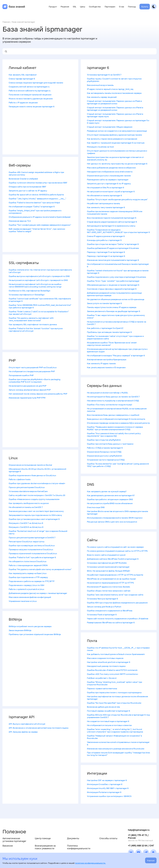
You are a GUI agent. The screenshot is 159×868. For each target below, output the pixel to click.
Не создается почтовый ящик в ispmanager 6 (108, 721)
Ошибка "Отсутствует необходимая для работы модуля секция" (117, 199)
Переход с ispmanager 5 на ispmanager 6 (106, 252)
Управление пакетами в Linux (23, 601)
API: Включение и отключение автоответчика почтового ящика (39, 728)
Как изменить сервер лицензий (102, 97)
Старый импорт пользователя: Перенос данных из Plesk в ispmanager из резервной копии (114, 102)
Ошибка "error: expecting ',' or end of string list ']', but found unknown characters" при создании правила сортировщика (115, 730)
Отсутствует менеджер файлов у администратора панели (114, 135)
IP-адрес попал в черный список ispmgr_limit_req (110, 89)
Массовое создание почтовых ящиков (105, 658)
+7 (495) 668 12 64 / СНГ (141, 846)
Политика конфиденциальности (79, 847)
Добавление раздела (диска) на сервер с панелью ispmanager (38, 593)
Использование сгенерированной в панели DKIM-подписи (115, 518)
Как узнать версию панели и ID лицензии (106, 367)
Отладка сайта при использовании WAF (27, 187)
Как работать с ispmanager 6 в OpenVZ (105, 328)
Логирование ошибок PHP (21, 375)
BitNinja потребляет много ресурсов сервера (30, 626)
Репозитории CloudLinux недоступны (27, 541)
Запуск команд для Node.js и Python (104, 607)
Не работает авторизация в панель (103, 203)
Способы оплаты (108, 838)
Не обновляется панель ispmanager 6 (104, 195)
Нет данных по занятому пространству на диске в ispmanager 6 (117, 164)
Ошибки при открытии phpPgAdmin (104, 440)
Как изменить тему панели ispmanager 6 (106, 207)
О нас (122, 7)
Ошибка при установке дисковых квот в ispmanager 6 (34, 519)
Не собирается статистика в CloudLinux (28, 561)
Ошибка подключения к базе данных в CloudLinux (32, 475)
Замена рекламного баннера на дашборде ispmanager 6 (114, 311)
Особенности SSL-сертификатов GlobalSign (30, 291)
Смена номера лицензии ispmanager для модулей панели (36, 83)
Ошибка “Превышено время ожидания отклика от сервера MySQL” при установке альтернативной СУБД (115, 428)
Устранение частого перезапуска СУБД (106, 460)
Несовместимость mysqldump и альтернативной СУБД (113, 401)
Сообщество (95, 7)
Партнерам (110, 7)
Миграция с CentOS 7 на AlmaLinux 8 (26, 523)
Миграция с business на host (100, 147)
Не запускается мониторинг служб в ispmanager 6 (111, 191)
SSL (75, 7)
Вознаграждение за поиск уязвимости (45, 847)
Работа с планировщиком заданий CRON (28, 565)
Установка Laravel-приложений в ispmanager (108, 567)
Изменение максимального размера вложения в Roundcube (116, 749)
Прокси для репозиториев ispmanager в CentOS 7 (32, 537)
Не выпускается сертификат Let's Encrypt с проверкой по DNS (38, 280)
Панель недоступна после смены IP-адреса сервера (112, 307)
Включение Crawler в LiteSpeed (23, 179)
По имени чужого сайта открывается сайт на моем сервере (115, 547)
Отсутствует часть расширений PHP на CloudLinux (33, 367)
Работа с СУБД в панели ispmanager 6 (105, 448)
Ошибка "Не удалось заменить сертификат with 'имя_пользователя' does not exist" (31, 319)
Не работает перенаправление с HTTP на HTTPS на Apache (115, 575)
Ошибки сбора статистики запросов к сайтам (109, 591)
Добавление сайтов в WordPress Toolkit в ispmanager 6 (113, 559)
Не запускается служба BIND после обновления (110, 503)
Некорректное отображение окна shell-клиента (110, 172)
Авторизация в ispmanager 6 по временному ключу (111, 226)
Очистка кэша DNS (96, 507)
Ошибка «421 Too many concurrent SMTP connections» (112, 674)
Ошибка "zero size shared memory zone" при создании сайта (115, 595)
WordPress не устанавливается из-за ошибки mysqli (111, 579)
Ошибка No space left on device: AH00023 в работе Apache (36, 195)
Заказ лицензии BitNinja (20, 630)
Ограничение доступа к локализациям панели (109, 176)
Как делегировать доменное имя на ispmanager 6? (111, 495)
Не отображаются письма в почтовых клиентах (109, 725)
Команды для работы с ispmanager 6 (104, 240)
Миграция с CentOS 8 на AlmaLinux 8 (26, 527)
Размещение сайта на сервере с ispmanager (108, 180)
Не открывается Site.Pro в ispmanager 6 (106, 187)
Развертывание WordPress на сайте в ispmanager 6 (111, 622)
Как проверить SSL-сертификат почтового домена (33, 324)
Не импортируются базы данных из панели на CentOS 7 (113, 397)
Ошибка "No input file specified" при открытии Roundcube (114, 703)
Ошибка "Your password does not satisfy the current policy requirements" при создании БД (114, 435)
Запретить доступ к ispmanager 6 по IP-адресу (109, 184)
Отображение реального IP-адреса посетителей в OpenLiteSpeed (40, 217)
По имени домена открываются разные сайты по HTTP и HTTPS (117, 551)
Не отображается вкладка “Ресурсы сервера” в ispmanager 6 (116, 355)
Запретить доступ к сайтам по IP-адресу (28, 191)
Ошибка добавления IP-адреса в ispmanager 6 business (113, 248)
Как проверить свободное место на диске (29, 503)
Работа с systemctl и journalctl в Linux (26, 589)
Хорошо (151, 860)
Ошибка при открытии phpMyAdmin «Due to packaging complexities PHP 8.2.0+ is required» (35, 381)
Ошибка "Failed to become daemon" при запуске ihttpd (34, 203)
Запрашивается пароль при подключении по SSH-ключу (35, 515)
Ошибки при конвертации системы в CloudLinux (32, 545)
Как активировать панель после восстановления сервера (114, 93)
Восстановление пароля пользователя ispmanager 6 (112, 218)
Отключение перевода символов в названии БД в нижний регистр (118, 423)
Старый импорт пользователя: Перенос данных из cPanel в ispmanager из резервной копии (115, 109)
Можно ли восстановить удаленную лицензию (31, 99)
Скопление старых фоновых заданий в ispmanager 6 (112, 289)
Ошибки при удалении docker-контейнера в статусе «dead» (37, 483)
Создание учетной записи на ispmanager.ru (29, 87)
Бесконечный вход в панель (100, 85)
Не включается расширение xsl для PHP (27, 386)
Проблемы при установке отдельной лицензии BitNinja (35, 634)
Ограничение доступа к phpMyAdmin (105, 456)
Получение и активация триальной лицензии (30, 95)
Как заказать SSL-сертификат (23, 75)
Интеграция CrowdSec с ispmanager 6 (105, 784)
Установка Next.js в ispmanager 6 (102, 599)
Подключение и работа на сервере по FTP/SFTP (31, 581)
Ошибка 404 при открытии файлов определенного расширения (117, 603)
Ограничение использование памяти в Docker (30, 465)
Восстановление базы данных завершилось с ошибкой (113, 415)
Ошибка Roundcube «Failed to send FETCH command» (112, 670)
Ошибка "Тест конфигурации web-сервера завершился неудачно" (40, 225)
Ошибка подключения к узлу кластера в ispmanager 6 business (116, 277)
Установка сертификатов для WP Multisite (107, 563)
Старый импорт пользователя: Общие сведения (110, 127)
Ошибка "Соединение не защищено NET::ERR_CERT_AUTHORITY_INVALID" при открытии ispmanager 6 (118, 231)
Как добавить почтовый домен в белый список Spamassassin (116, 654)
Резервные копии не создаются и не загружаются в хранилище (117, 131)
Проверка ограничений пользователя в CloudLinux (33, 553)
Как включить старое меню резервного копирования (112, 139)
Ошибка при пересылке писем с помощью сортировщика (114, 692)
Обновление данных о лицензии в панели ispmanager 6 (113, 285)
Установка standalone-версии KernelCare (28, 491)
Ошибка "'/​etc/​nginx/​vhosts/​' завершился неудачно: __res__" (37, 199)
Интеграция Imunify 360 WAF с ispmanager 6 (108, 788)
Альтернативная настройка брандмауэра (107, 359)
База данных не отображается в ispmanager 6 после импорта (116, 419)
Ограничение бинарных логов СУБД (104, 452)
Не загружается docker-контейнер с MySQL (108, 393)
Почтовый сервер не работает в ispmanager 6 (109, 711)
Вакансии (8, 846)
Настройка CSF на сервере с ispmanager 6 (107, 780)
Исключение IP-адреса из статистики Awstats (108, 587)
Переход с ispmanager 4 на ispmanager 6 (106, 256)
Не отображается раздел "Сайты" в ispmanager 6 (32, 207)
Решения (65, 7)
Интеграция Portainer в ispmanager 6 (104, 792)
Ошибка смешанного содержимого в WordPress (110, 611)
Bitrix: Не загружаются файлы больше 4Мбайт (109, 571)
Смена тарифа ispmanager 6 (22, 79)
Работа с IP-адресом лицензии (23, 103)
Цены (83, 7)
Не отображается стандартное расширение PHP (32, 371)
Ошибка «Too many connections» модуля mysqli (109, 405)
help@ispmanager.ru (139, 830)
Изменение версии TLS (20, 221)
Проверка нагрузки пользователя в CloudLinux (31, 549)
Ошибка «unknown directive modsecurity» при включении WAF (38, 183)
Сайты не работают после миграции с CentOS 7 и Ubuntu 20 (37, 495)
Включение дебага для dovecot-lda (103, 707)
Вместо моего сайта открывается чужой (106, 555)
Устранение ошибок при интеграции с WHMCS (109, 796)
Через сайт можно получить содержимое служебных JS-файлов (118, 619)
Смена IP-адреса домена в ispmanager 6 (106, 236)
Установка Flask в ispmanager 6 (102, 615)
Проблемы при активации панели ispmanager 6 (109, 332)
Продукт (53, 7)
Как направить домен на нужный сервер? (107, 491)
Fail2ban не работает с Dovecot (102, 678)
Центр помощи (43, 838)
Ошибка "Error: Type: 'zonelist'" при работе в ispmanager (113, 281)
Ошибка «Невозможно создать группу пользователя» (34, 499)
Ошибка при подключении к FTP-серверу (28, 577)
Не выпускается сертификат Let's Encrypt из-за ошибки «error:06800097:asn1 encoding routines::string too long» (35, 285)
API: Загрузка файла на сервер (23, 732)
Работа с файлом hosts (20, 479)
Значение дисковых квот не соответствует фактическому (36, 511)
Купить (145, 7)
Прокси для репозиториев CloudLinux (27, 487)
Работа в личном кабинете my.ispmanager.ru (30, 91)
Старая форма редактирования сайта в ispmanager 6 (112, 222)
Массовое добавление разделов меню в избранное (111, 168)
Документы (73, 838)
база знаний (17, 7)
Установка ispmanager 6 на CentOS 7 (104, 75)
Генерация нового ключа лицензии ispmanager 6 (32, 106)
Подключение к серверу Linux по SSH (26, 585)
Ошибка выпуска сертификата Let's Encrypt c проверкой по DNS (39, 276)
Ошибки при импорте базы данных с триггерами (110, 444)
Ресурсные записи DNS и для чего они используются (112, 522)
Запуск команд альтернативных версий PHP (30, 390)
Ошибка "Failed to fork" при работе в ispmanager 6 (32, 557)
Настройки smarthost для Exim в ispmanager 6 (109, 662)
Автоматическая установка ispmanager (14, 840)
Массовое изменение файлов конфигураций (30, 597)
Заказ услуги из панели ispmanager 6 (104, 303)
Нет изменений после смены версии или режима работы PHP (38, 394)
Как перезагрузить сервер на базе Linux (28, 573)
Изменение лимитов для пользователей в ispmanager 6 (113, 260)
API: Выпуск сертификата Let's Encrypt (27, 724)
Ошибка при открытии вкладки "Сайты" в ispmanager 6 (113, 244)
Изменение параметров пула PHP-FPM (27, 398)
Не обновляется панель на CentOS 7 (26, 507)
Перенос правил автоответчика (102, 688)
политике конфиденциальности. (90, 863)
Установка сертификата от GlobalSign (27, 295)
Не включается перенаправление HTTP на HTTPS (110, 583)
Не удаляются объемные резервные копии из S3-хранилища (116, 299)
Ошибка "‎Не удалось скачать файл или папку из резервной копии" (40, 569)
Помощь (132, 7)
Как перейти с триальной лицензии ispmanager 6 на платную (116, 143)
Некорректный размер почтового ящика (106, 666)
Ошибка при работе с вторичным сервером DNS (110, 499)
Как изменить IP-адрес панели (101, 363)
